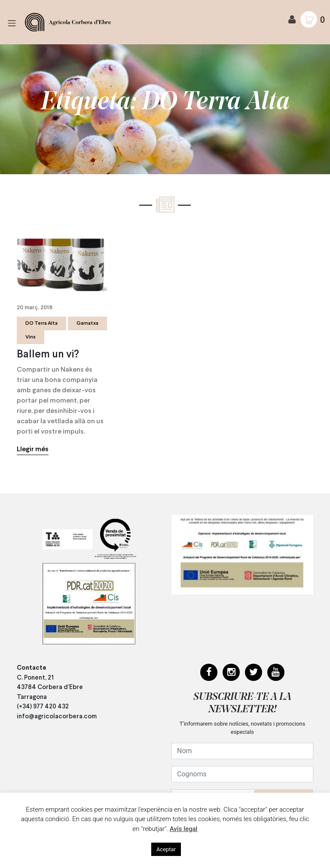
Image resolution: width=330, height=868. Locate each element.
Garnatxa (87, 323)
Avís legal (184, 829)
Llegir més (33, 449)
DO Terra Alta (41, 323)
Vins (31, 337)
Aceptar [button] (166, 849)
